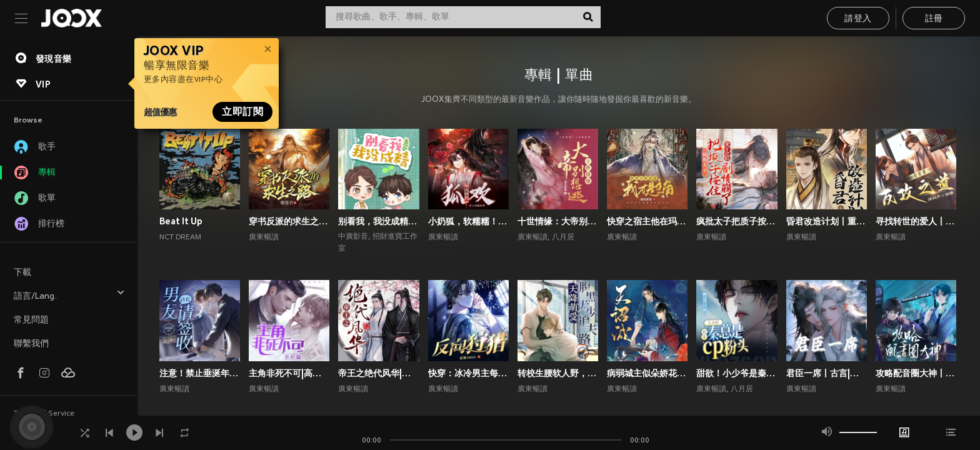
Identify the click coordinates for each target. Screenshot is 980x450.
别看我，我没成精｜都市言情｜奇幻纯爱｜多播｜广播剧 (378, 221)
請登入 (858, 19)
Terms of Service (44, 414)
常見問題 (31, 320)
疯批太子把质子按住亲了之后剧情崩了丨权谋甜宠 (737, 221)
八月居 (563, 237)
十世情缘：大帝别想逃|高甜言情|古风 (558, 221)
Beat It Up (181, 221)
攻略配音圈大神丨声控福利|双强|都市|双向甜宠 (916, 373)
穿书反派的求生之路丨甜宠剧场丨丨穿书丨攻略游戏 (289, 221)
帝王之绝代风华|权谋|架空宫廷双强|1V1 (378, 373)
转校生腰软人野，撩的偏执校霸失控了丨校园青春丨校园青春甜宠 (558, 373)
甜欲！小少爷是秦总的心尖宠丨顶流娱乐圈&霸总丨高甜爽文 (737, 373)
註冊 (934, 19)
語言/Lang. (69, 295)
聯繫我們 (31, 344)
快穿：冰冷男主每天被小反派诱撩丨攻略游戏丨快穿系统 (468, 373)
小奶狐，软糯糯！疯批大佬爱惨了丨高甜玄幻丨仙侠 (468, 221)
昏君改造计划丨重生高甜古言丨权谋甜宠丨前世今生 (827, 221)
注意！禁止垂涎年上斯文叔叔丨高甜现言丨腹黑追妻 (200, 373)
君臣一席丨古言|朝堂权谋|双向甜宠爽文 (827, 373)
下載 (22, 273)
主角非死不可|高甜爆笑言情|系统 (289, 373)
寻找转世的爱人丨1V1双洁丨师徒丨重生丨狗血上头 (916, 221)
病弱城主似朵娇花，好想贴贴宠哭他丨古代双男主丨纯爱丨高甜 (647, 373)
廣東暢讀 (264, 237)
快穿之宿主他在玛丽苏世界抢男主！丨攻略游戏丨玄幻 (647, 221)
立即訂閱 (242, 112)
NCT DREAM (180, 237)
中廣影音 (353, 237)
